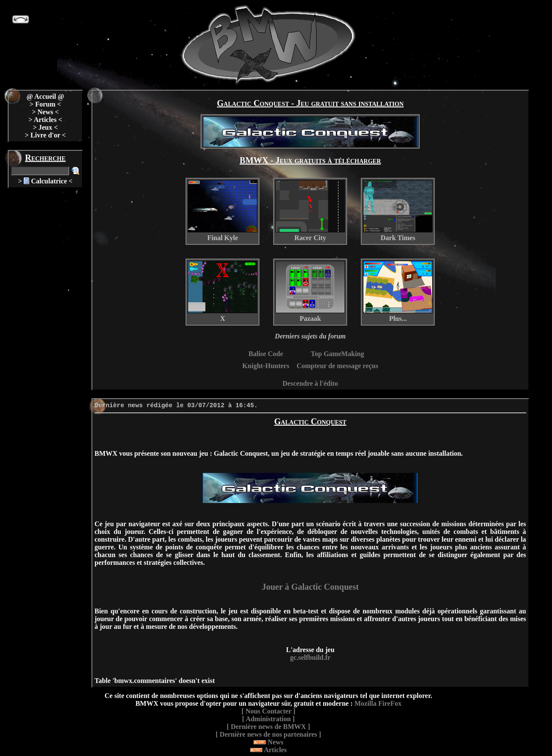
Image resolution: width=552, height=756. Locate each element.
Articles (268, 750)
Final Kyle (223, 211)
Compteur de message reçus (337, 366)
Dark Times (398, 211)
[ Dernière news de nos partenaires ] (268, 734)
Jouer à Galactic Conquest (310, 587)
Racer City (310, 211)
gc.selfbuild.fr (310, 657)
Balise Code (266, 354)
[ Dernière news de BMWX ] (268, 727)
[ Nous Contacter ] (268, 711)
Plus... (398, 291)
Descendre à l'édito (310, 383)
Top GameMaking (337, 354)
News (268, 742)
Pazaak (310, 291)
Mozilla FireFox (378, 703)
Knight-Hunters (266, 366)
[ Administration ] (268, 719)
